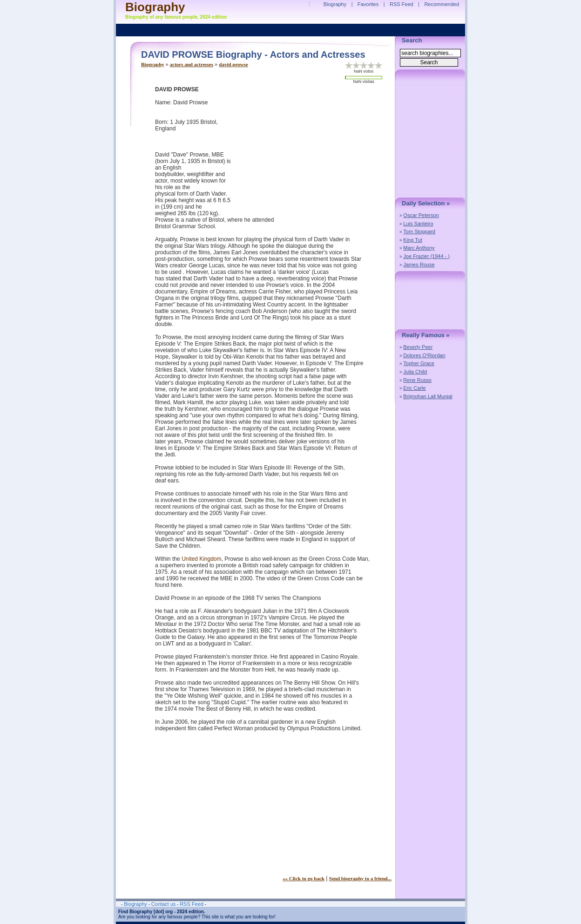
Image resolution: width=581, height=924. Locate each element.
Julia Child (415, 372)
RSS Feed (402, 4)
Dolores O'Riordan (424, 355)
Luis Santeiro (418, 224)
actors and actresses (192, 64)
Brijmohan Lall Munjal (428, 396)
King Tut (412, 240)
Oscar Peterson (421, 215)
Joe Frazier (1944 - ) (426, 256)
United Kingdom (201, 559)
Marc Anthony (419, 248)
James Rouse (419, 265)
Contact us (164, 904)
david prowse (233, 64)
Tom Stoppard (419, 231)
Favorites (368, 4)
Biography (153, 64)
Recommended (442, 4)
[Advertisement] (313, 151)
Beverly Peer (418, 347)
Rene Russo (417, 380)
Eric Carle (414, 388)
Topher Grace (419, 363)
